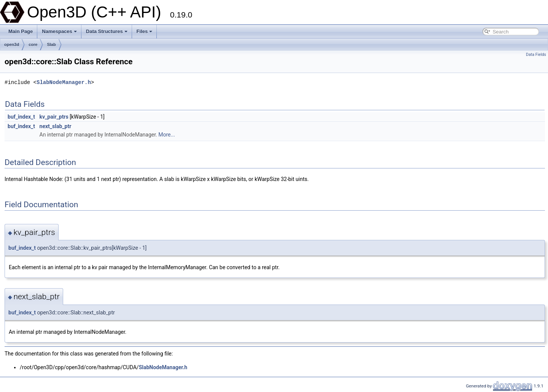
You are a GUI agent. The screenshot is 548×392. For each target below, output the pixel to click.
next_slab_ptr (56, 126)
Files (145, 31)
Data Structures (107, 31)
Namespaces (59, 31)
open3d (12, 44)
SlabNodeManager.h (64, 82)
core (33, 44)
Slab (51, 44)
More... (166, 135)
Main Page (21, 31)
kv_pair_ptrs (54, 117)
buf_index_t (21, 117)
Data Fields (536, 55)
